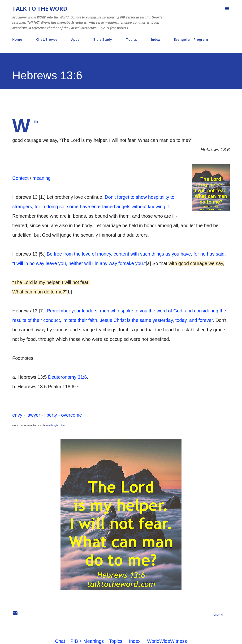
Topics (131, 39)
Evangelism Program (191, 39)
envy (17, 415)
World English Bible (55, 425)
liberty (51, 415)
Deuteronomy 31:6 (67, 377)
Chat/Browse (47, 39)
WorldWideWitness (167, 641)
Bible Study (103, 39)
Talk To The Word (40, 8)
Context (20, 178)
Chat (60, 641)
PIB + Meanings (87, 641)
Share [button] (218, 615)
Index (156, 39)
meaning (42, 178)
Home (17, 39)
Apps (75, 39)
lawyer (33, 415)
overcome (72, 415)
